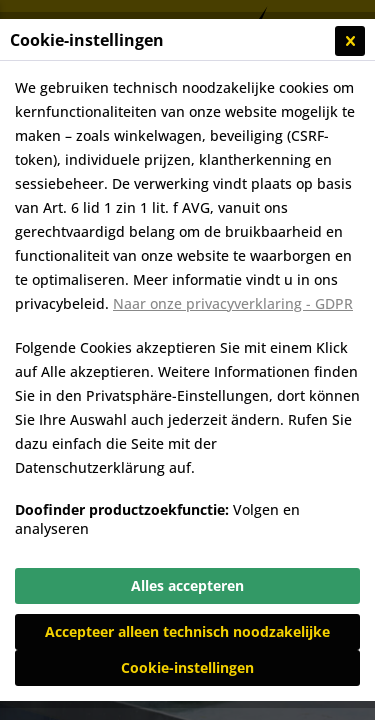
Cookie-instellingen (187, 667)
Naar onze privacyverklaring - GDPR (233, 303)
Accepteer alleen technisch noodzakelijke (187, 631)
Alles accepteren (187, 585)
